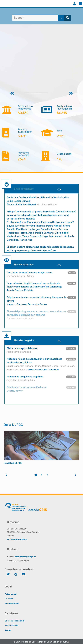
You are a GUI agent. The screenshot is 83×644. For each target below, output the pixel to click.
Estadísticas (11, 625)
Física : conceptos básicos (22, 348)
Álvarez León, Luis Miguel (21, 205)
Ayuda (8, 630)
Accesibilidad (12, 603)
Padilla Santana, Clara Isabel (52, 233)
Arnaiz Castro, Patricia (20, 290)
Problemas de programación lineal (27, 387)
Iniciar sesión (74, 4)
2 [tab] (42, 475)
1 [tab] (36, 475)
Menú (80, 4)
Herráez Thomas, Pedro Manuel (44, 226)
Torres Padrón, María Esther (43, 370)
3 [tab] (47, 475)
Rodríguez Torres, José (20, 233)
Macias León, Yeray (18, 236)
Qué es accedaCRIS (15, 621)
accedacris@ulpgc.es (25, 557)
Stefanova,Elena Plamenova (23, 222)
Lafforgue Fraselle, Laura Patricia (48, 229)
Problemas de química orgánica (25, 377)
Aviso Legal (11, 594)
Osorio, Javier (15, 391)
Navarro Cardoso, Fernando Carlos (27, 304)
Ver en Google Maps (17, 539)
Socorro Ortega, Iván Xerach (47, 236)
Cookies (9, 599)
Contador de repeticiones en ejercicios (29, 273)
